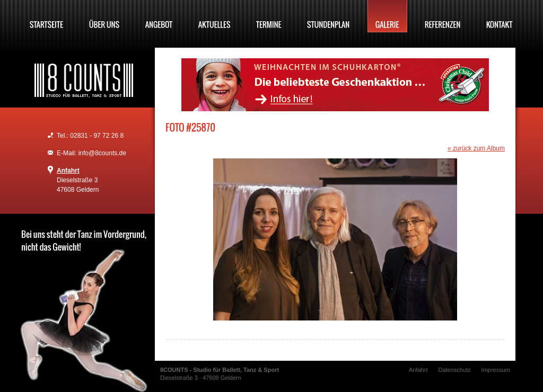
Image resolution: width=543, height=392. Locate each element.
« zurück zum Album (476, 148)
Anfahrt (68, 171)
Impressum (496, 370)
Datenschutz (454, 370)
